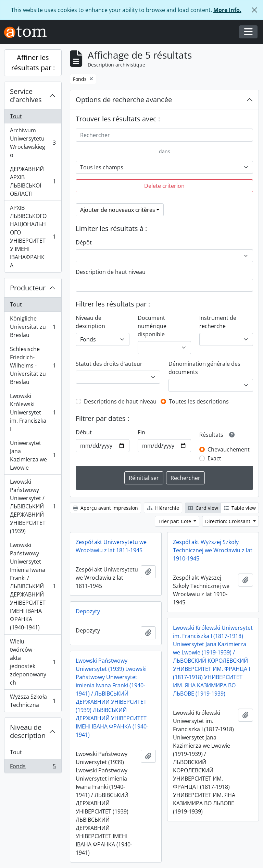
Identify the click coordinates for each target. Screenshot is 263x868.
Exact (214, 458)
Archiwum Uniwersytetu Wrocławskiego (33, 143)
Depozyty (88, 611)
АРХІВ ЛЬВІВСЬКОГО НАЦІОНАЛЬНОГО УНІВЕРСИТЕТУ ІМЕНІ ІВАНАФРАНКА (33, 237)
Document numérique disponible (152, 326)
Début (84, 432)
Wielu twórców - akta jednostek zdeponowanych (33, 662)
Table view (240, 508)
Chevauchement (229, 449)
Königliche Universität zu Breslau (33, 327)
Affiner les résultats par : (33, 63)
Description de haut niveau (111, 272)
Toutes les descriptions (199, 401)
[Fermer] (254, 10)
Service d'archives (26, 95)
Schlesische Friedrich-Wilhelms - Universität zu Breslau (33, 365)
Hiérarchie (163, 508)
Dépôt (84, 242)
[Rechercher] (164, 135)
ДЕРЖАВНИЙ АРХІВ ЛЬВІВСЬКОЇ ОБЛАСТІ (33, 181)
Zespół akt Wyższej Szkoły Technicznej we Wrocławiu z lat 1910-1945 (213, 550)
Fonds (33, 768)
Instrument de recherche (218, 322)
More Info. (227, 10)
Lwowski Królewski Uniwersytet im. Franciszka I (33, 412)
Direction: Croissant (228, 521)
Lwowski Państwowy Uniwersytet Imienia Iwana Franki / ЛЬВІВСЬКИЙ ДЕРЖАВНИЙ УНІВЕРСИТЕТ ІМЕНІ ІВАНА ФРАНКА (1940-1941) (33, 586)
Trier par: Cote (175, 521)
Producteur (28, 288)
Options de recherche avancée (124, 100)
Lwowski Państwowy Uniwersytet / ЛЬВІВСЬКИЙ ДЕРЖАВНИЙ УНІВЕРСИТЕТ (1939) (33, 506)
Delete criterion (164, 186)
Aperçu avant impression (105, 508)
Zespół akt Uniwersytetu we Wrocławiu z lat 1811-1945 (111, 546)
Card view (203, 508)
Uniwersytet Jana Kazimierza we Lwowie (33, 455)
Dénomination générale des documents (204, 368)
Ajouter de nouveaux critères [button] (118, 210)
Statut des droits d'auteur (109, 364)
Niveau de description (28, 731)
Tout (16, 116)
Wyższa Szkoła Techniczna (33, 701)
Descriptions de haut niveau (120, 401)
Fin (141, 432)
